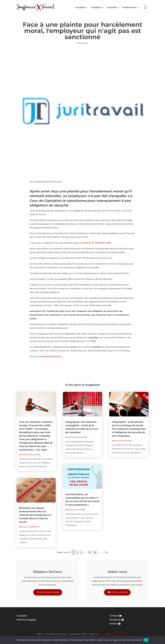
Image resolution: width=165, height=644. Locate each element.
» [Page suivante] (103, 552)
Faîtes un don (119, 592)
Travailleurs (96, 7)
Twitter (113, 624)
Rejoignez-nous (50, 592)
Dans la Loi (82, 43)
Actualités (80, 7)
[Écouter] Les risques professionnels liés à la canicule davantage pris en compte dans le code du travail (35, 515)
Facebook (115, 620)
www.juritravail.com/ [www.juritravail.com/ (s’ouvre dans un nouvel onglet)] (51, 356)
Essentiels (112, 7)
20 (95, 552)
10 (90, 552)
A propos (22, 616)
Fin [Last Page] (107, 552)
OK (146, 640)
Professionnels (129, 7)
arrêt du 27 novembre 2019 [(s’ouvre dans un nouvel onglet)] (97, 243)
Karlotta (103, 634)
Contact (114, 616)
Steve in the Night (119, 634)
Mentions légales (26, 620)
